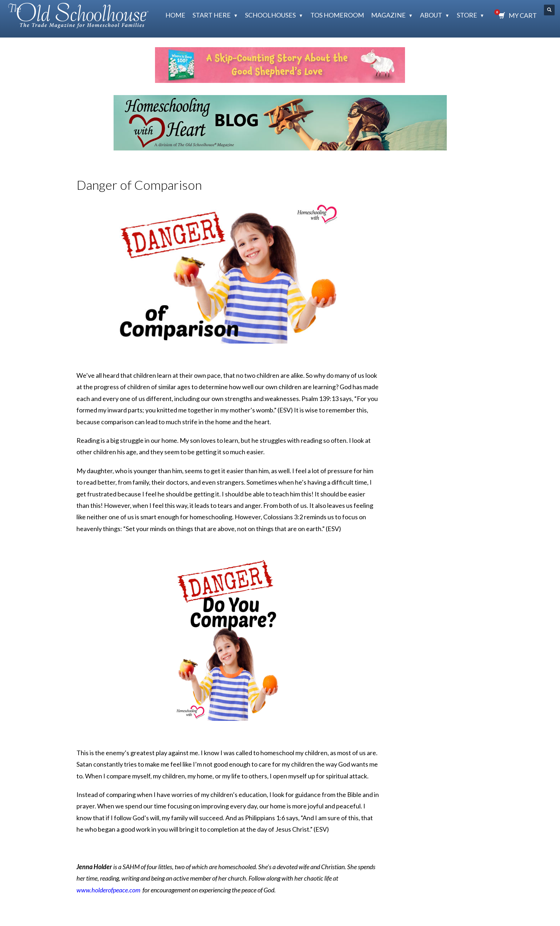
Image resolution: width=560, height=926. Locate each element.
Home (175, 15)
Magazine (388, 15)
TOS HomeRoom (337, 15)
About (431, 15)
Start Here (212, 15)
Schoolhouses (270, 15)
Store (467, 15)
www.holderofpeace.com (108, 890)
